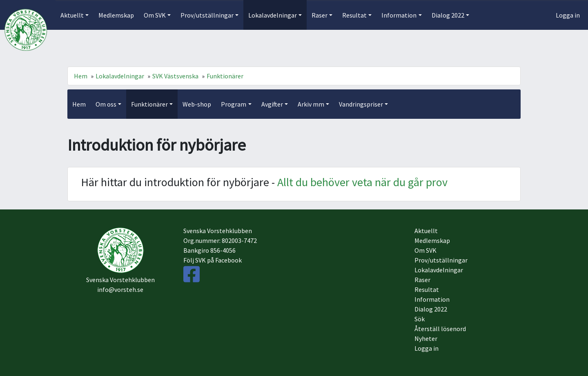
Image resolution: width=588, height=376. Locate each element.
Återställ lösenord (440, 329)
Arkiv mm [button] (311, 104)
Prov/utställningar (441, 260)
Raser (422, 280)
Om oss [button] (106, 104)
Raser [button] (320, 15)
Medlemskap (116, 15)
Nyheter (426, 338)
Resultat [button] (354, 15)
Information (432, 299)
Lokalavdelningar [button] (273, 15)
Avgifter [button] (272, 104)
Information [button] (399, 15)
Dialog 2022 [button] (448, 15)
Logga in (568, 15)
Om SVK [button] (155, 15)
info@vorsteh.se (120, 289)
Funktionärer (225, 76)
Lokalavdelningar (120, 76)
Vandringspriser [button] (361, 104)
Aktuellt (426, 231)
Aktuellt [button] (72, 15)
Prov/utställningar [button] (207, 15)
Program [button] (234, 104)
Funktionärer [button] (149, 104)
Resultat (427, 289)
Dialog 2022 (431, 309)
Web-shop (197, 104)
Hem (81, 76)
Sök (420, 319)
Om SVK (425, 250)
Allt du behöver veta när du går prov (362, 182)
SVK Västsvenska (175, 76)
